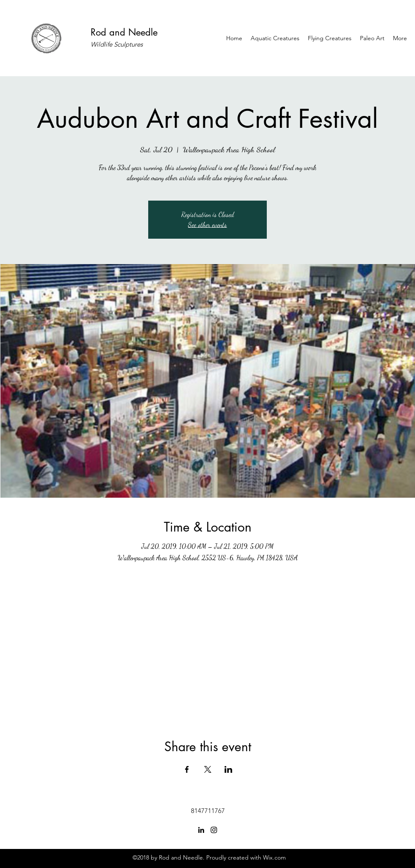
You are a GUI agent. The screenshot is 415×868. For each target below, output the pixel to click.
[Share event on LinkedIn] (228, 769)
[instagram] (214, 830)
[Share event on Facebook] (187, 769)
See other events (207, 225)
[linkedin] (201, 830)
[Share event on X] (208, 769)
